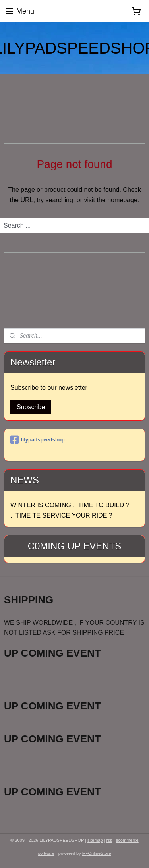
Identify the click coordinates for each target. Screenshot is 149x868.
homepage (122, 200)
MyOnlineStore (97, 853)
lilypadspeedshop (38, 440)
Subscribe (31, 407)
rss (109, 840)
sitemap (95, 840)
